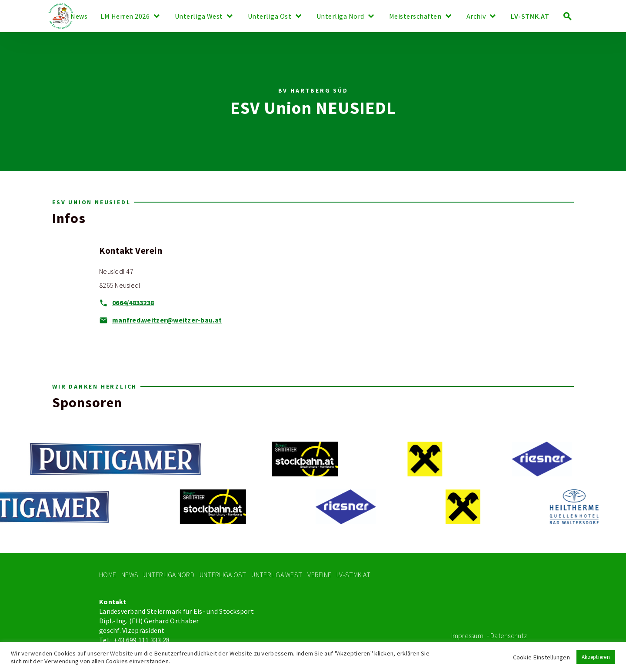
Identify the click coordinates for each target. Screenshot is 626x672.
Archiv (476, 17)
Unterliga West (199, 17)
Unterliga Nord (340, 17)
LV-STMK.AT (530, 16)
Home (108, 575)
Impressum (467, 636)
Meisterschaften (415, 17)
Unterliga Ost (270, 17)
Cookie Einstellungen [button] (541, 657)
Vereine (319, 575)
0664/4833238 (133, 303)
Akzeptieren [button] (596, 657)
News (79, 17)
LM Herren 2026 (125, 17)
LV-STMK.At (353, 575)
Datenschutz (509, 636)
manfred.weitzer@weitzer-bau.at (167, 320)
